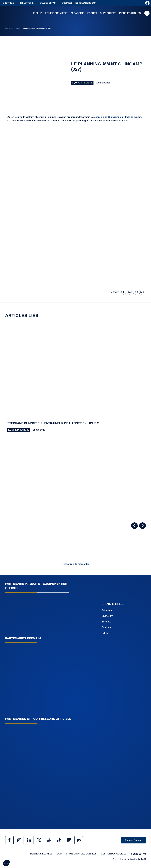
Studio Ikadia (138, 860)
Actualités (16, 28)
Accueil (8, 28)
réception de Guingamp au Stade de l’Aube (117, 117)
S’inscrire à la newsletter (75, 564)
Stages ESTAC (48, 3)
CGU (58, 854)
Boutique (8, 3)
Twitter (41, 840)
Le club (37, 13)
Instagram (20, 840)
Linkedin (30, 840)
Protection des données (80, 854)
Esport (92, 13)
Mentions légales (40, 854)
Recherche (147, 13)
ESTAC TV (107, 616)
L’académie (77, 13)
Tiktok (61, 840)
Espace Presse (133, 840)
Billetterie (27, 3)
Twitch (72, 840)
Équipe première (56, 13)
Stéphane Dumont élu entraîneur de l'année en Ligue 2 (54, 423)
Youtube (51, 840)
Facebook (10, 840)
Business (67, 3)
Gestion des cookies (113, 854)
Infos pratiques (130, 13)
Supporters (108, 13)
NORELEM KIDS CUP (86, 3)
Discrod (82, 840)
